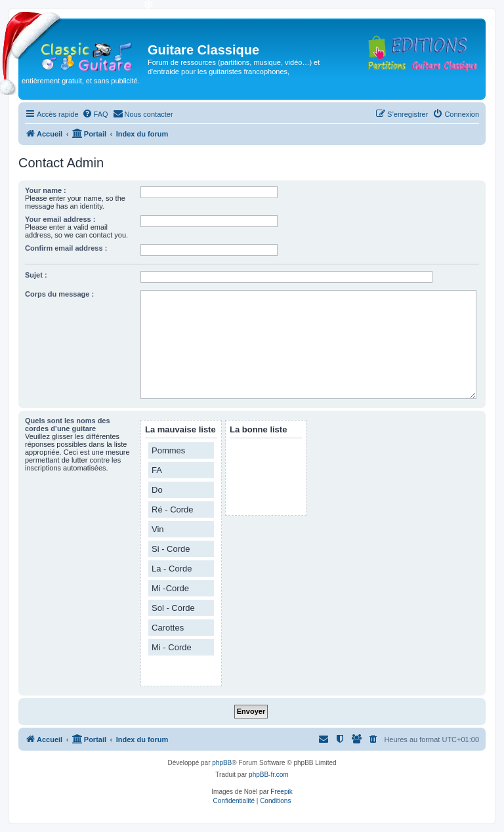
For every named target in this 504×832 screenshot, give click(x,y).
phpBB (222, 763)
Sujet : (36, 275)
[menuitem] (95, 114)
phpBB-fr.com (269, 775)
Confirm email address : (66, 248)
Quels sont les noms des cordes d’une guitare (68, 425)
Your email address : (60, 219)
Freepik (281, 792)
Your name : (46, 190)
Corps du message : (59, 294)
